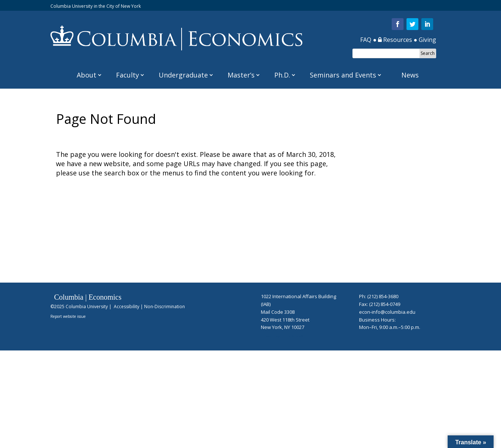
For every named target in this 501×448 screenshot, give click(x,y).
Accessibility (127, 307)
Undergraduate (183, 75)
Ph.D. (282, 75)
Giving (427, 40)
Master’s (241, 75)
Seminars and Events (343, 75)
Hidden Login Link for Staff (283, 336)
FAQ (366, 40)
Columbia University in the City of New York (96, 6)
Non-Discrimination (165, 307)
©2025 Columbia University (79, 307)
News (410, 75)
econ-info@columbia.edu (387, 312)
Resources (395, 40)
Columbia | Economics (88, 297)
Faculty (127, 75)
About (87, 75)
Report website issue (68, 316)
